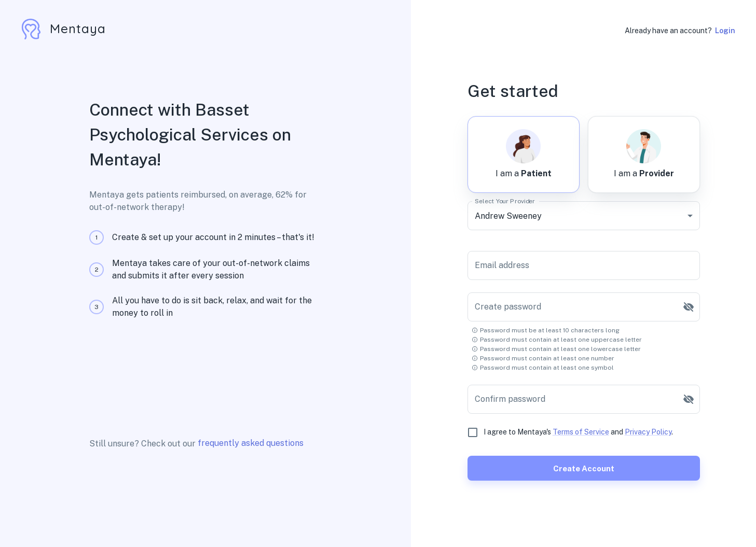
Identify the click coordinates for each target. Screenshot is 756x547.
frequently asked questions (251, 443)
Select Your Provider (505, 201)
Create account (584, 468)
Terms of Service (581, 432)
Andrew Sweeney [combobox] (508, 216)
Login (725, 31)
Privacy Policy (648, 432)
